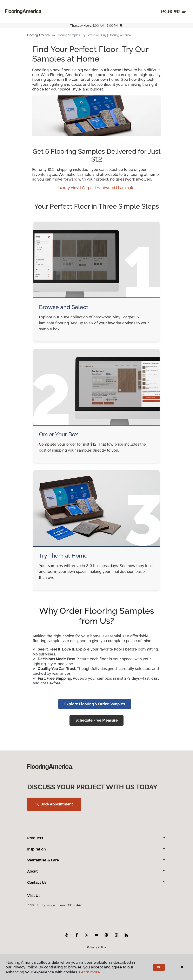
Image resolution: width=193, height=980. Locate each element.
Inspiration (96, 849)
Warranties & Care (96, 860)
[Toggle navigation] (184, 11)
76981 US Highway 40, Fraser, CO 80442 (54, 905)
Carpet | (89, 188)
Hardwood (106, 188)
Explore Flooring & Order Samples (95, 704)
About (96, 871)
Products (96, 838)
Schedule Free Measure (97, 720)
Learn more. (90, 972)
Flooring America (38, 35)
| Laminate (126, 188)
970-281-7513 (170, 12)
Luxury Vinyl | (70, 188)
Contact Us (96, 882)
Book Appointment (54, 804)
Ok (159, 967)
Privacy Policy (96, 947)
